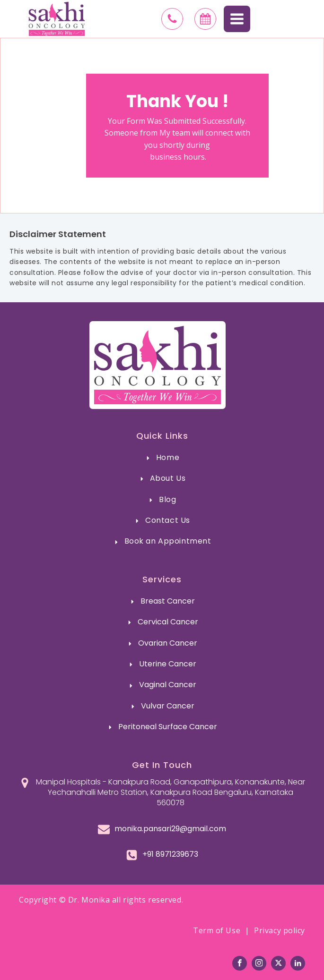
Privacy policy (280, 930)
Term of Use (217, 930)
